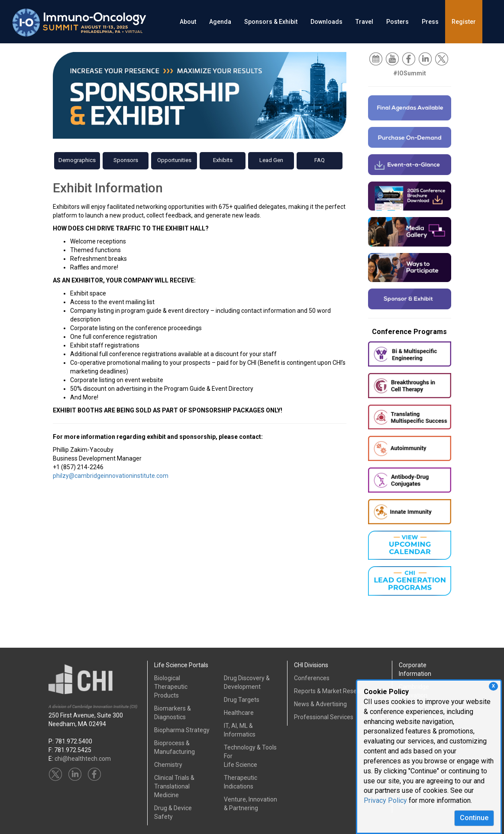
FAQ (320, 160)
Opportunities (174, 160)
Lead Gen (271, 160)
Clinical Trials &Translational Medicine (174, 786)
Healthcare (239, 713)
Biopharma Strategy (182, 730)
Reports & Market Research (331, 691)
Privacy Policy (385, 800)
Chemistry (168, 765)
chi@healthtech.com (83, 759)
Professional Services (324, 717)
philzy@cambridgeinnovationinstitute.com (111, 476)
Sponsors (126, 160)
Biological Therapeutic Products (171, 687)
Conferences (312, 678)
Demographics (77, 160)
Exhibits (223, 160)
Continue (474, 818)
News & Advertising (320, 704)
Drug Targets (242, 700)
